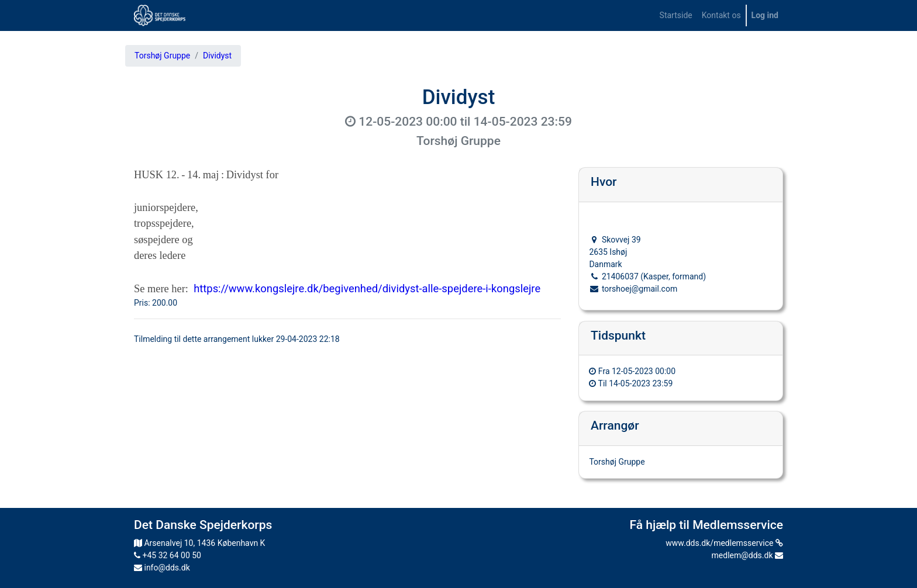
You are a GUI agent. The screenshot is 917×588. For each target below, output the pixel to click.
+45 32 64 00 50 (168, 555)
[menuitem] (676, 15)
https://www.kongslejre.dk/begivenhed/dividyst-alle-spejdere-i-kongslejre (367, 288)
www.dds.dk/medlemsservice (724, 543)
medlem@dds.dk (747, 555)
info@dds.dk (162, 568)
